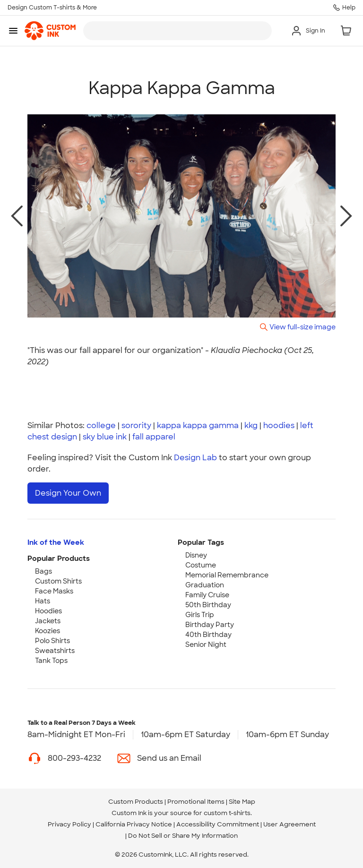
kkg (251, 425)
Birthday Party (210, 625)
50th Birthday (208, 605)
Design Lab (195, 458)
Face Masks (54, 591)
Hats (43, 601)
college (101, 425)
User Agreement (290, 824)
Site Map (242, 802)
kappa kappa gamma (198, 425)
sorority (136, 425)
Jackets (48, 621)
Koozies (48, 631)
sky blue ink (105, 437)
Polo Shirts (52, 641)
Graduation (205, 585)
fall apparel (154, 437)
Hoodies (48, 611)
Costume (201, 565)
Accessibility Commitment (218, 824)
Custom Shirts (58, 581)
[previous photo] (17, 216)
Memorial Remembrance (227, 575)
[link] (50, 31)
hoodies (279, 425)
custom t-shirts (227, 813)
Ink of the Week (56, 542)
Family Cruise (207, 595)
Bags (43, 571)
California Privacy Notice (134, 824)
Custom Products (136, 802)
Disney (196, 555)
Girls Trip (200, 615)
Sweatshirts (55, 651)
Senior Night (206, 645)
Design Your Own (68, 493)
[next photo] (346, 216)
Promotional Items (196, 802)
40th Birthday (208, 635)
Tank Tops (51, 661)
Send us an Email (169, 758)
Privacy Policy (69, 824)
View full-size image (302, 327)
